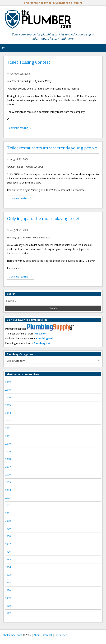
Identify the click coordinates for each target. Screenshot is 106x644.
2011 (8, 436)
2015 (8, 405)
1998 (8, 536)
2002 (8, 505)
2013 (8, 420)
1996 (8, 552)
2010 (8, 444)
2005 (8, 482)
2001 (8, 513)
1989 (8, 598)
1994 (8, 567)
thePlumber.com (13, 635)
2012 (8, 428)
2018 (8, 390)
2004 (8, 490)
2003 (8, 498)
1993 (8, 575)
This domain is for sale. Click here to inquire (53, 3)
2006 (8, 475)
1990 (8, 590)
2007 (8, 467)
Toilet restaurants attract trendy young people (52, 148)
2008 (8, 459)
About (37, 635)
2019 (8, 382)
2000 (8, 521)
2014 (8, 413)
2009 (8, 451)
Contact (48, 635)
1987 (8, 613)
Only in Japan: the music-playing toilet (43, 218)
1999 (8, 529)
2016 (8, 397)
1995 (8, 559)
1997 (8, 544)
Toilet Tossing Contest (29, 62)
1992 (8, 582)
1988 (8, 606)
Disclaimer (61, 635)
